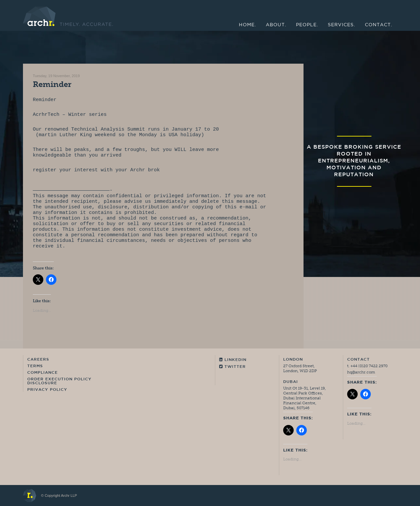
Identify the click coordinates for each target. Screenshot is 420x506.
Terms (35, 366)
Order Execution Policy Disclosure (59, 381)
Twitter (232, 367)
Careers (38, 360)
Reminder (52, 84)
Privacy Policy (47, 390)
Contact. (378, 25)
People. (307, 25)
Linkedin (233, 360)
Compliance (42, 373)
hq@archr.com (361, 372)
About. (276, 25)
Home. (247, 25)
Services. (341, 25)
